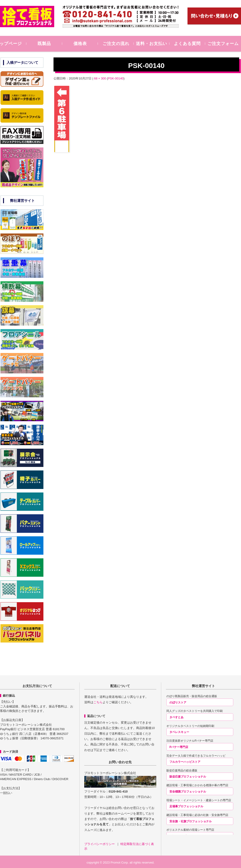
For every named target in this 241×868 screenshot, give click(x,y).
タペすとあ (176, 717)
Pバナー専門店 (179, 747)
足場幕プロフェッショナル (186, 806)
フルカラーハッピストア (185, 762)
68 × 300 (100, 78)
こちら (98, 702)
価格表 (86, 44)
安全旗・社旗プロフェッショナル (191, 821)
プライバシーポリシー (100, 844)
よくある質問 (189, 44)
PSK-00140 (116, 78)
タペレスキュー (179, 732)
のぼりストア (178, 703)
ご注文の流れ (120, 44)
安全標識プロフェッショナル (188, 792)
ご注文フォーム (224, 44)
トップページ (17, 44)
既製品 (52, 44)
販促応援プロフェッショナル (188, 777)
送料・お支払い (155, 44)
